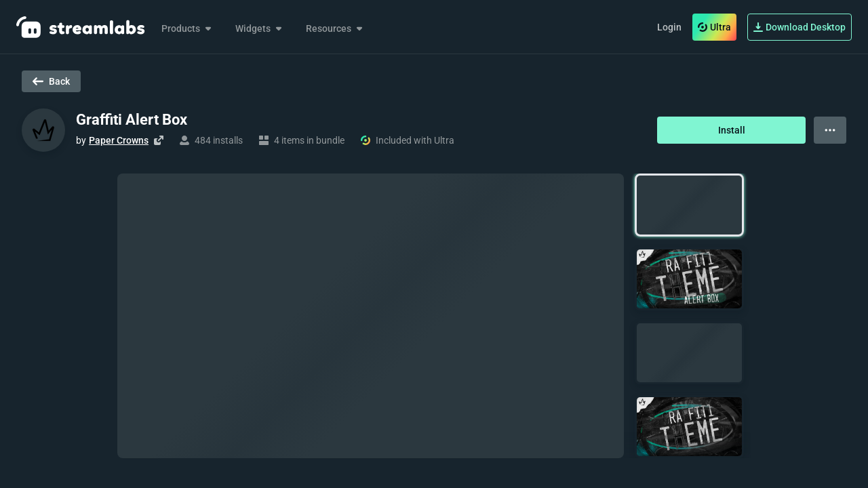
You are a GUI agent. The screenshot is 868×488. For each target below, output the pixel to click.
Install (732, 130)
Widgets (260, 28)
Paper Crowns (119, 140)
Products (188, 28)
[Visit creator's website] (159, 140)
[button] (689, 205)
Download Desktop (800, 27)
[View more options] (830, 130)
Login (669, 27)
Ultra (714, 27)
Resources (335, 28)
